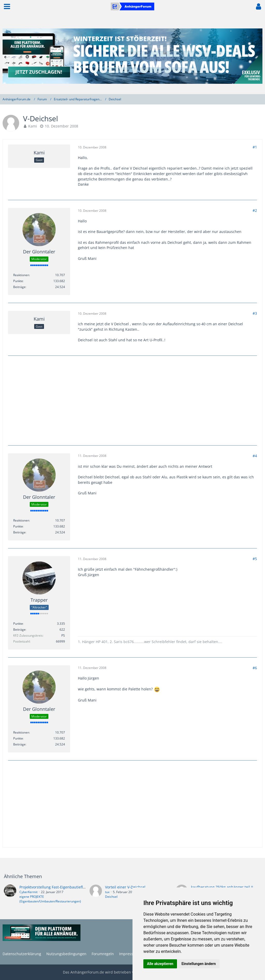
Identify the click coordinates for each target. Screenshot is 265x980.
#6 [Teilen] (255, 668)
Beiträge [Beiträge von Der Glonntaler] (19, 287)
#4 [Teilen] (255, 456)
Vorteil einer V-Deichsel (125, 887)
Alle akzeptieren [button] (160, 964)
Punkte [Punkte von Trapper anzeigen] (18, 624)
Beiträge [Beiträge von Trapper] (19, 630)
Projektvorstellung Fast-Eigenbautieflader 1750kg (62, 887)
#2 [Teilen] (255, 210)
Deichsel (111, 897)
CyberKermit (28, 892)
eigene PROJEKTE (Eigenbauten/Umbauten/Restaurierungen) (50, 899)
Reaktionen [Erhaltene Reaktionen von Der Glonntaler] (21, 275)
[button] (7, 6)
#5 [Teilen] (255, 559)
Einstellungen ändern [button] (199, 964)
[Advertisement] (132, 400)
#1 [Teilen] (255, 147)
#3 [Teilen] (255, 313)
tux (107, 892)
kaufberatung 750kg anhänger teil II (222, 887)
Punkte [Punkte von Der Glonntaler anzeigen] (18, 281)
